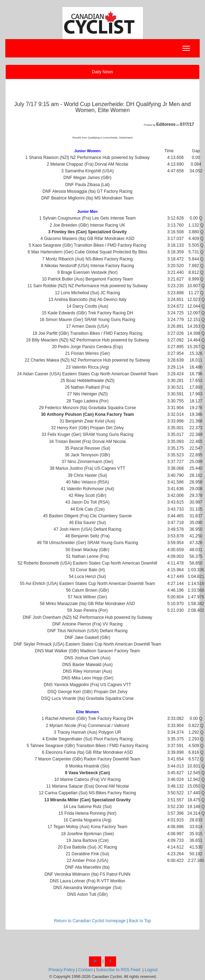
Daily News (102, 72)
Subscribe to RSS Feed (118, 970)
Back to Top (140, 921)
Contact (85, 970)
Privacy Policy (62, 970)
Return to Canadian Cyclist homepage (90, 921)
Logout (151, 970)
